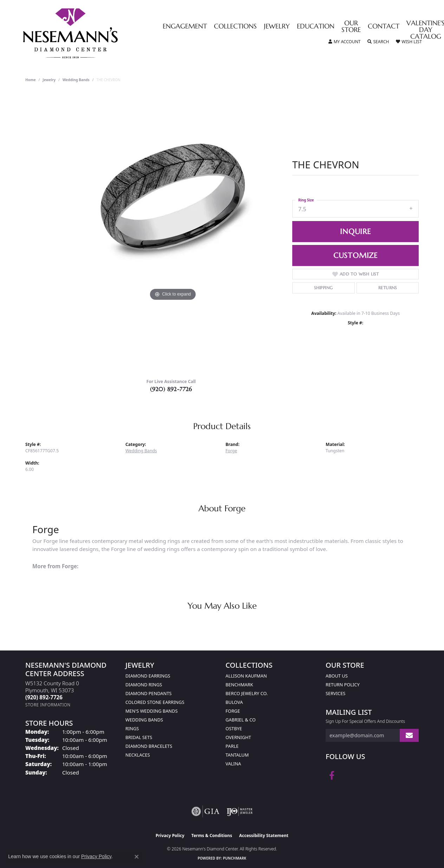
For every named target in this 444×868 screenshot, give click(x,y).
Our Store (351, 27)
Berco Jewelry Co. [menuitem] (247, 693)
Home (31, 80)
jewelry (49, 80)
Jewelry (277, 27)
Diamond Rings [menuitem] (144, 685)
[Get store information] (48, 705)
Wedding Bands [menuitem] (144, 720)
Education (316, 27)
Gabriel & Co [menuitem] (241, 720)
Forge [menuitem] (233, 711)
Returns (388, 288)
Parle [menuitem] (232, 746)
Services (335, 693)
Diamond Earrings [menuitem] (148, 676)
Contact (384, 27)
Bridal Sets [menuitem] (139, 737)
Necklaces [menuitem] (138, 755)
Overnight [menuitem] (238, 737)
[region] (173, 232)
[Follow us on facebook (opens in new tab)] (332, 776)
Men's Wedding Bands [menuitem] (152, 711)
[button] (345, 42)
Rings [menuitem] (132, 728)
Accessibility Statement (264, 835)
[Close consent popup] (137, 857)
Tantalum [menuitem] (237, 755)
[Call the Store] (44, 697)
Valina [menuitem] (233, 764)
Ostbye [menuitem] (234, 728)
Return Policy (343, 685)
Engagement (185, 27)
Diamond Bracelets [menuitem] (149, 746)
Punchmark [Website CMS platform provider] (235, 858)
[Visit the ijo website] (240, 811)
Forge (231, 451)
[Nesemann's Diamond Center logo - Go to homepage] (92, 33)
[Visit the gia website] (205, 811)
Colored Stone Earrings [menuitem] (155, 702)
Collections (235, 27)
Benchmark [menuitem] (239, 685)
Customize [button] (355, 255)
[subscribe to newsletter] (409, 735)
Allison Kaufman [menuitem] (246, 676)
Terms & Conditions (212, 835)
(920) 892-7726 (171, 389)
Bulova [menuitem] (234, 702)
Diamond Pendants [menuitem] (149, 693)
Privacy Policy (170, 835)
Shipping (323, 288)
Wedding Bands (76, 80)
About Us (337, 676)
